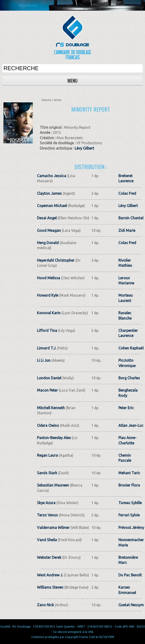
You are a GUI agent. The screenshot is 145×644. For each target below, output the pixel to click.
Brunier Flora (129, 485)
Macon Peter (47, 390)
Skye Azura (46, 503)
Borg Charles (129, 378)
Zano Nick (45, 605)
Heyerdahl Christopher (56, 260)
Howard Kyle (48, 295)
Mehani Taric (129, 473)
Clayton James (49, 193)
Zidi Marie (127, 230)
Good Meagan (49, 230)
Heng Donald (48, 243)
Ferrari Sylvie (129, 515)
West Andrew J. (50, 575)
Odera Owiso (48, 425)
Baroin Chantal (131, 218)
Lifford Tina (47, 330)
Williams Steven (50, 587)
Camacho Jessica (52, 176)
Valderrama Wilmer (53, 528)
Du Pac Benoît (130, 575)
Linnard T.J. (47, 348)
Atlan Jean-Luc (131, 425)
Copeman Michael (52, 206)
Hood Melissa (49, 278)
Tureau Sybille (130, 503)
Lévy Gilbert (84, 148)
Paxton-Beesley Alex (54, 438)
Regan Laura (47, 455)
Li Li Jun (44, 360)
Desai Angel (47, 218)
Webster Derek (49, 557)
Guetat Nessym (131, 605)
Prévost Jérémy (131, 528)
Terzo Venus (47, 515)
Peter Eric (126, 408)
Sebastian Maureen (53, 485)
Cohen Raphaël (131, 348)
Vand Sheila (47, 540)
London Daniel (49, 378)
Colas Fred (127, 193)
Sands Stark (47, 473)
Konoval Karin (49, 313)
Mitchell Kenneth (51, 408)
